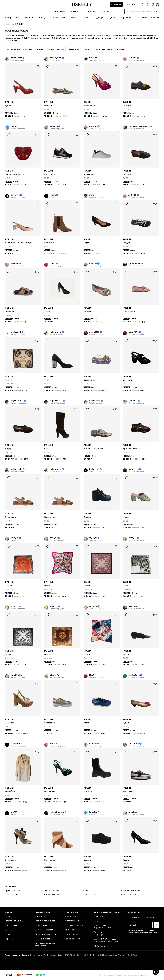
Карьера (9, 939)
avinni (92, 195)
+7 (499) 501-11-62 (102, 935)
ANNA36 (132, 58)
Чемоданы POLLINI (53, 895)
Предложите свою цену (46, 934)
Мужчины (76, 12)
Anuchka (133, 812)
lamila (53, 264)
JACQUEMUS (70, 955)
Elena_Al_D (55, 744)
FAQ (96, 921)
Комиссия (69, 930)
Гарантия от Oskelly (14, 921)
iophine (93, 744)
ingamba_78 (134, 264)
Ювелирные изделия (149, 18)
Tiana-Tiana (16, 744)
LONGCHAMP (89, 955)
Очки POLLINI (89, 895)
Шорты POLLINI (128, 895)
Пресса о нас (11, 925)
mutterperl (16, 332)
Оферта (119, 975)
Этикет (8, 934)
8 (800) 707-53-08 (103, 928)
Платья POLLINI (13, 895)
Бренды (43, 18)
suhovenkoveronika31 (139, 126)
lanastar (93, 812)
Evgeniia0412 (17, 401)
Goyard (61, 955)
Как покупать (41, 916)
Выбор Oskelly (12, 18)
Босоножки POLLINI (130, 891)
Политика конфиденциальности (137, 975)
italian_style (16, 58)
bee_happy (134, 606)
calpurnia (15, 195)
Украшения (126, 18)
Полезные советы (43, 939)
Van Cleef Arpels (50, 955)
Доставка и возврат (44, 930)
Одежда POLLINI (52, 891)
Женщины (60, 12)
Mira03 (92, 675)
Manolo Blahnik (102, 955)
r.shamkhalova (57, 812)
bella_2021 (94, 469)
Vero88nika (16, 675)
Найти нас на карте (103, 946)
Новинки (29, 18)
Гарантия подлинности (45, 921)
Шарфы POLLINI (90, 891)
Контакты (99, 916)
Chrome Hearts (36, 955)
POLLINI (9, 102)
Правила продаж (106, 975)
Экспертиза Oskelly (73, 921)
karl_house (134, 744)
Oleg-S (14, 126)
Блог (7, 930)
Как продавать (71, 916)
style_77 (15, 538)
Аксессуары (59, 18)
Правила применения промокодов (45, 945)
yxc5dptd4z (134, 675)
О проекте (10, 916)
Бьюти (74, 18)
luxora (53, 195)
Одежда (99, 18)
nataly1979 (94, 332)
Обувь (86, 18)
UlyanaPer (55, 675)
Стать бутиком (71, 934)
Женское (9, 24)
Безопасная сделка (44, 925)
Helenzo (93, 58)
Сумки (112, 18)
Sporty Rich (132, 955)
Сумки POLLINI (12, 891)
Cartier (79, 955)
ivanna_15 (133, 401)
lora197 (14, 812)
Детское (91, 12)
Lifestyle (105, 12)
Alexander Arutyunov (118, 955)
